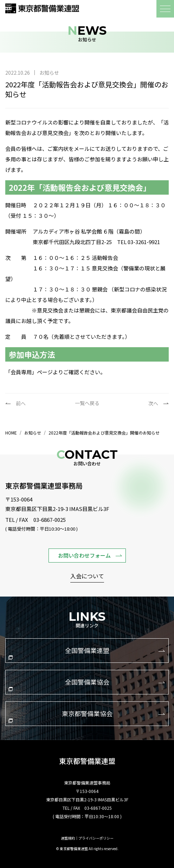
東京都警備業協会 (87, 716)
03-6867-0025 (50, 520)
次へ (153, 403)
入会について (87, 577)
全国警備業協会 (87, 684)
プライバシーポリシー (96, 838)
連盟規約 (68, 838)
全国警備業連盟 (87, 653)
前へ (21, 403)
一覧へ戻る (87, 403)
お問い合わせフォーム (90, 555)
